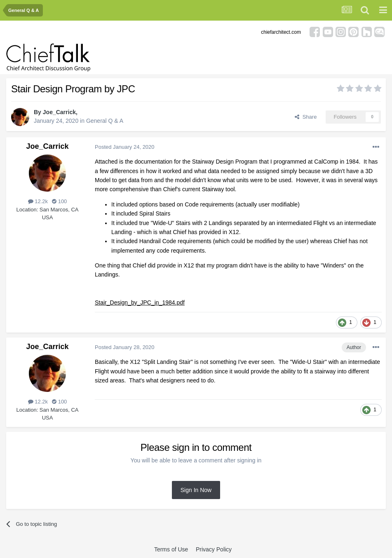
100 (59, 201)
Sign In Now (196, 490)
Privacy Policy (214, 549)
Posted (125, 147)
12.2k (38, 201)
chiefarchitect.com (281, 32)
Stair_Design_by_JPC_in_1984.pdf (140, 302)
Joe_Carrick (59, 112)
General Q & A (105, 121)
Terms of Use (171, 549)
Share (306, 117)
